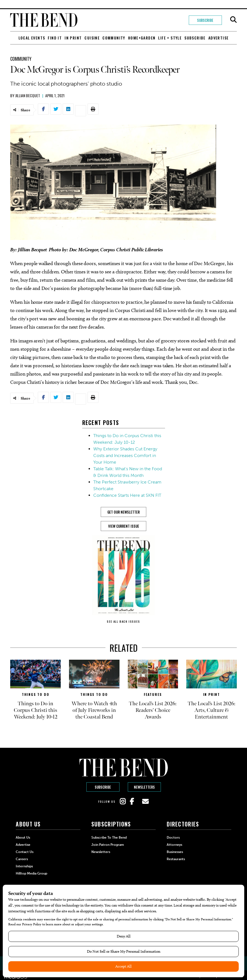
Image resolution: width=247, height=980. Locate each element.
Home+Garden (142, 38)
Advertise (219, 38)
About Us (23, 838)
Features (153, 694)
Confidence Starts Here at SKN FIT (127, 495)
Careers (22, 859)
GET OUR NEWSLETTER (123, 512)
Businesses (175, 852)
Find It (55, 38)
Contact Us (25, 852)
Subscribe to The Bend (109, 838)
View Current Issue (124, 526)
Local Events (32, 38)
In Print (73, 38)
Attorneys (174, 845)
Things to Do (36, 694)
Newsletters (144, 787)
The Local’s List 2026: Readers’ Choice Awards (153, 710)
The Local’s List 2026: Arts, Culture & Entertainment (212, 710)
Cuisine (92, 38)
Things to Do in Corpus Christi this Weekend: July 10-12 (36, 710)
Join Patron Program (108, 845)
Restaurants (176, 859)
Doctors (173, 838)
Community (114, 38)
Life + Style (170, 38)
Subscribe (205, 20)
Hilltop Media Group (31, 873)
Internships (24, 866)
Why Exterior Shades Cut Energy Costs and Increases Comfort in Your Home (125, 455)
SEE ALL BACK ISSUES (123, 621)
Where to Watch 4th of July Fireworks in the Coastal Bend (94, 710)
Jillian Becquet (28, 95)
